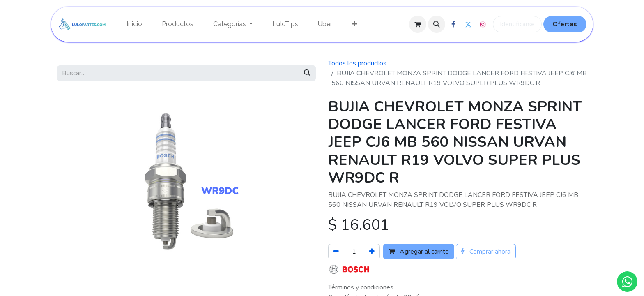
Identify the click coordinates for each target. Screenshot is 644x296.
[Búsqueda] (307, 73)
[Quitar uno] (336, 252)
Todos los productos (357, 63)
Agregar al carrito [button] (419, 252)
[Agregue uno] (372, 252)
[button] (437, 24)
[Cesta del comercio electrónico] (418, 24)
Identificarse (517, 24)
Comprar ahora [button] (486, 252)
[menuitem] (134, 24)
